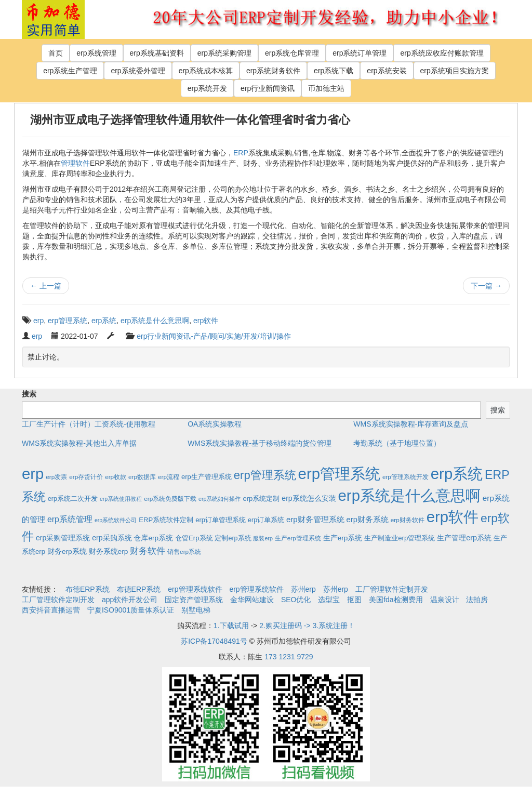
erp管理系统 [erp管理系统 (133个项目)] (265, 475)
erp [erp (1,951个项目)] (33, 474)
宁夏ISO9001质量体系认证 (131, 610)
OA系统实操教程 (215, 424)
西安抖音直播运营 (51, 610)
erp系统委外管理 (138, 71)
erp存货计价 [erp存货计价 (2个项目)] (86, 477)
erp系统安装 (387, 71)
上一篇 (46, 286)
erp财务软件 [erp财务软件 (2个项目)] (408, 520)
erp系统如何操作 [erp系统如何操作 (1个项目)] (220, 499)
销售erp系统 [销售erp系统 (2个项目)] (184, 552)
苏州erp (303, 589)
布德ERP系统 (88, 589)
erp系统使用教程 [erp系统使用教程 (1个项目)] (121, 499)
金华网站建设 (252, 600)
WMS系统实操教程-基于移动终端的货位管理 (260, 443)
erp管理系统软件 (195, 589)
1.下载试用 (231, 626)
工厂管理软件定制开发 (392, 589)
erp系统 (104, 321)
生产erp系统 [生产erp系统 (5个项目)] (343, 538)
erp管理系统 (68, 321)
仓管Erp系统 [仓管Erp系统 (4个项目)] (194, 538)
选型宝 (329, 600)
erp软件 (206, 321)
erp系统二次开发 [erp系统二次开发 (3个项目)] (73, 499)
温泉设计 (445, 600)
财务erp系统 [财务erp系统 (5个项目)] (67, 552)
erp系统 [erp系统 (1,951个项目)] (457, 474)
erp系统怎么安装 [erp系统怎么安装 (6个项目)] (309, 498)
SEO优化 (296, 600)
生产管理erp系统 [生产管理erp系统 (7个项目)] (464, 538)
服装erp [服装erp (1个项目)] (263, 538)
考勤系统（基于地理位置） (397, 443)
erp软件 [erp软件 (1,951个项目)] (453, 517)
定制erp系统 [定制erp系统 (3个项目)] (233, 538)
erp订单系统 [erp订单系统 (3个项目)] (266, 520)
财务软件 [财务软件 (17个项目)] (148, 551)
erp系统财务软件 (273, 71)
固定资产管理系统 (194, 600)
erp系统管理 (96, 53)
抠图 (354, 600)
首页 (56, 53)
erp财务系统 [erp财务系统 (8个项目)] (368, 520)
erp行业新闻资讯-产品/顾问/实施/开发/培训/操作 (214, 336)
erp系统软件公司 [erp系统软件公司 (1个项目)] (116, 520)
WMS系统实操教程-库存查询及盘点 (411, 424)
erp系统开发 (207, 88)
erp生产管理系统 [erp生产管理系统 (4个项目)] (207, 477)
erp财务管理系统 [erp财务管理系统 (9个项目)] (315, 519)
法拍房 (477, 600)
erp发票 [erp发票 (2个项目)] (56, 477)
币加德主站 (326, 88)
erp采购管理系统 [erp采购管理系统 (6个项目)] (63, 538)
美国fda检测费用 (396, 600)
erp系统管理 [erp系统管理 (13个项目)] (70, 519)
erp (38, 321)
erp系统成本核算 (206, 71)
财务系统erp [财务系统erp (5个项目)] (109, 552)
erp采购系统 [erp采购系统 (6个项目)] (112, 538)
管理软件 (75, 163)
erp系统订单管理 (360, 53)
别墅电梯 (196, 610)
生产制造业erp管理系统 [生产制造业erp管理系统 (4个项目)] (400, 538)
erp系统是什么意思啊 (155, 321)
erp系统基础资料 (157, 53)
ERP (241, 153)
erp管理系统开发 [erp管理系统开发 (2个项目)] (405, 477)
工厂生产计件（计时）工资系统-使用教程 (89, 424)
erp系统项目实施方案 (455, 71)
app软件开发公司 (130, 600)
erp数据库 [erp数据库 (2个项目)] (142, 477)
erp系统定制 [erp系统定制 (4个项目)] (261, 499)
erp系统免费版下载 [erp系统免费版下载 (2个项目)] (170, 499)
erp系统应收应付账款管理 (442, 53)
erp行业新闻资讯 (268, 88)
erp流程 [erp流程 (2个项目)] (169, 477)
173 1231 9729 (289, 657)
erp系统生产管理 (70, 71)
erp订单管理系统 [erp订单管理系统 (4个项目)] (221, 520)
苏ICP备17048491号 (214, 641)
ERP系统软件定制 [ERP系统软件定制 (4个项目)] (166, 520)
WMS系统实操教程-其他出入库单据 (79, 443)
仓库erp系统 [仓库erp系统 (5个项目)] (153, 538)
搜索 (29, 394)
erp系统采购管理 (224, 53)
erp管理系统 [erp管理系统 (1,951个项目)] (339, 474)
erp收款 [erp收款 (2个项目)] (116, 477)
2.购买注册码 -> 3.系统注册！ (307, 626)
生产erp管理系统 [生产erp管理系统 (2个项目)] (298, 538)
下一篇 (486, 286)
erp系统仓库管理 (292, 53)
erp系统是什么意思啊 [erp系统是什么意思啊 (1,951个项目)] (409, 495)
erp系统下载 (334, 71)
